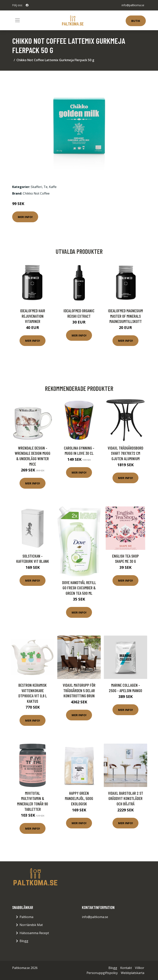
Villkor (140, 968)
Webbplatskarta (133, 973)
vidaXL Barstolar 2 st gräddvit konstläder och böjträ (126, 798)
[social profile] (27, 5)
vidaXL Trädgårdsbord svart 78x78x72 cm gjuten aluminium (125, 453)
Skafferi (36, 187)
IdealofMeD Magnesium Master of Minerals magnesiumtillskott (125, 316)
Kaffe (53, 187)
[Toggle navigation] (17, 20)
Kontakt (126, 968)
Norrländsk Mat (31, 925)
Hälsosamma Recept (34, 933)
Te (46, 187)
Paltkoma (26, 917)
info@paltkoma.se (133, 5)
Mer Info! (25, 217)
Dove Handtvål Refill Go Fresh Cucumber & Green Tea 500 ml (79, 588)
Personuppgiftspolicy (102, 973)
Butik (136, 21)
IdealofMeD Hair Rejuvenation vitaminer (33, 316)
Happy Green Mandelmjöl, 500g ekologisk (79, 798)
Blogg (24, 941)
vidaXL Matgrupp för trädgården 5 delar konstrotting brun (79, 690)
